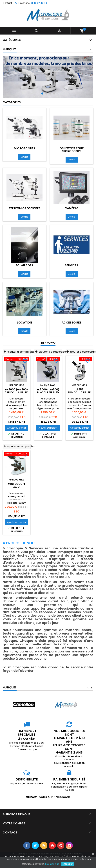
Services (72, 265)
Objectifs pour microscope (72, 150)
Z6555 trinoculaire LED (79, 391)
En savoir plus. (52, 864)
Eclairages (24, 265)
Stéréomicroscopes (24, 208)
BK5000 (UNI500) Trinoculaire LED (17, 391)
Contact (7, 3)
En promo (48, 343)
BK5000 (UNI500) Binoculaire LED (48, 391)
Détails (24, 157)
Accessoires (72, 323)
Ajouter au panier (17, 428)
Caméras (72, 208)
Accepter (68, 864)
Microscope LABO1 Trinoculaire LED (17, 487)
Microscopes (24, 148)
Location (24, 323)
